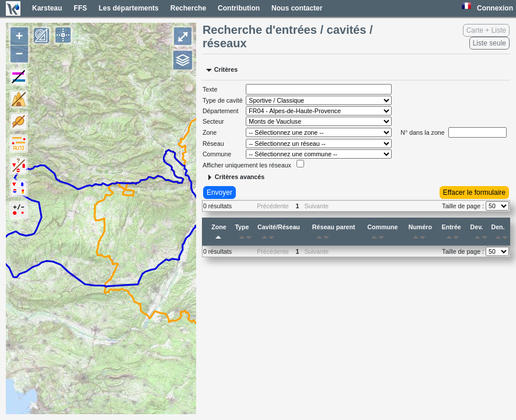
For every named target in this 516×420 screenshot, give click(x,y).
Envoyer (219, 192)
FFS (80, 8)
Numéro (420, 234)
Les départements (129, 8)
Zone (219, 234)
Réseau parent (334, 234)
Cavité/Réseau (279, 234)
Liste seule (489, 43)
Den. (501, 234)
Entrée (452, 234)
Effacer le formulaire (474, 192)
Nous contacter (297, 8)
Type (245, 234)
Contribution (239, 8)
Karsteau (47, 8)
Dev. (480, 234)
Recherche (188, 8)
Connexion (495, 8)
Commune (382, 234)
